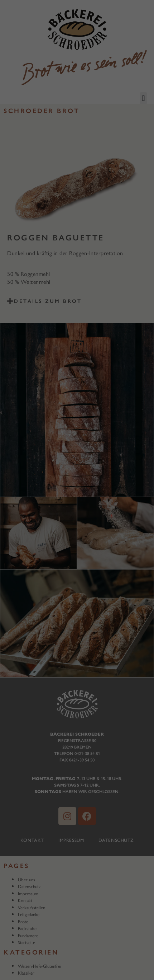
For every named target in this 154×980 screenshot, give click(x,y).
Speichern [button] (77, 180)
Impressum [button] (114, 217)
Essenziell (21, 134)
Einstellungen (20, 118)
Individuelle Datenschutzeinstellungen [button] (77, 202)
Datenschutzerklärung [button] (80, 217)
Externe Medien (122, 134)
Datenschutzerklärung (30, 111)
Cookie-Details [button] (43, 217)
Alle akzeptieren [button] (77, 159)
